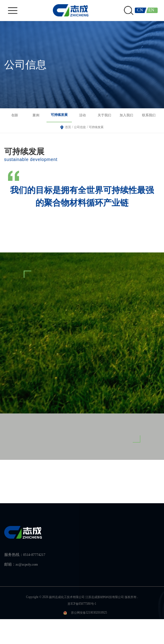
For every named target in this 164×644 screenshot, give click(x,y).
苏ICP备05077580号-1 (82, 604)
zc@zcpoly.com (27, 565)
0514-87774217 (34, 555)
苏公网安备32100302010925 (89, 613)
